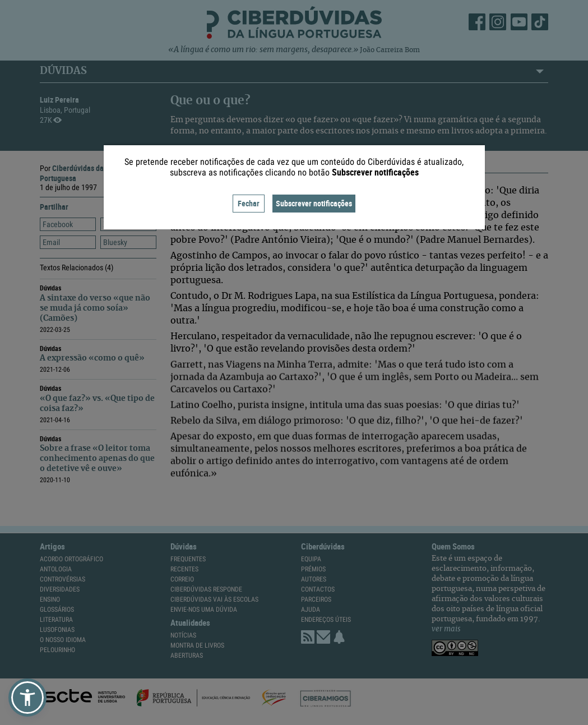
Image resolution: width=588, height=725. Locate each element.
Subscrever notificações (314, 203)
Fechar (249, 203)
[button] (27, 698)
